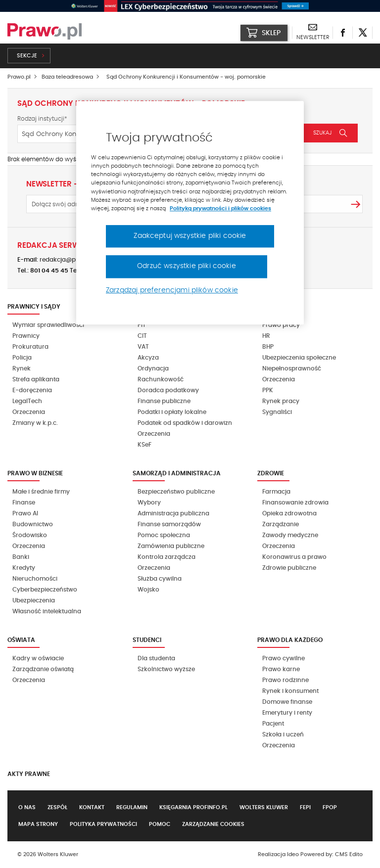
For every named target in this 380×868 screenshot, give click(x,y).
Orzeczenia (29, 412)
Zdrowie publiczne (289, 568)
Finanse (24, 503)
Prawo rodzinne (285, 680)
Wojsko (148, 590)
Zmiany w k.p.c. (35, 423)
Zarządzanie (281, 524)
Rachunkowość (161, 379)
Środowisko (30, 535)
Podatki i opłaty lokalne (172, 412)
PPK (268, 390)
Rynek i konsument (290, 691)
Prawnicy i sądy (34, 307)
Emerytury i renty (287, 713)
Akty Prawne (29, 774)
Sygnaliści (277, 412)
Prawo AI (25, 513)
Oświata (21, 640)
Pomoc (160, 824)
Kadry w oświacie (38, 658)
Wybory (149, 503)
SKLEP (263, 33)
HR (266, 336)
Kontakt (92, 807)
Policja (22, 358)
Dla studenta (156, 658)
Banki (21, 557)
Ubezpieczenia (34, 600)
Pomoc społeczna (164, 535)
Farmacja (276, 492)
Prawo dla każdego (290, 640)
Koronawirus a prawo (294, 557)
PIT (142, 325)
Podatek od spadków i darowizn (185, 423)
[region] (190, 213)
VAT (143, 347)
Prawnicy (26, 336)
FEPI (305, 807)
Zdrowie (271, 473)
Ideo (293, 854)
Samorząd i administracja (177, 473)
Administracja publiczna (173, 513)
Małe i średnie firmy (41, 492)
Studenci (147, 640)
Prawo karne (281, 669)
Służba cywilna (160, 579)
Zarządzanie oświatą (43, 669)
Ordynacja (153, 368)
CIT (142, 336)
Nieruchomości (35, 579)
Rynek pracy (281, 401)
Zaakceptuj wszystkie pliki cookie (190, 236)
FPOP (330, 807)
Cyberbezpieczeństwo (45, 590)
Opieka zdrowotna (289, 513)
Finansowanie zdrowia (295, 503)
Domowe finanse (287, 702)
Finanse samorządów (169, 524)
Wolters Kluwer (264, 807)
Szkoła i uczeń (283, 734)
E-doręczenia (32, 390)
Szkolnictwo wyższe (166, 669)
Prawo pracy (281, 325)
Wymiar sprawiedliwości (48, 325)
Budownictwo (33, 524)
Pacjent (273, 724)
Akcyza (148, 358)
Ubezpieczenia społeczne (299, 358)
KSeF (144, 445)
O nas (27, 807)
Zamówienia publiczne (171, 546)
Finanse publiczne (164, 401)
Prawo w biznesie (35, 473)
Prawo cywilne (284, 658)
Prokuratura (30, 347)
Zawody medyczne (290, 535)
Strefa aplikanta (36, 379)
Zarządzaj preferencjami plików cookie (172, 290)
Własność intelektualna (47, 611)
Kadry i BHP (276, 307)
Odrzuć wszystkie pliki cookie (187, 267)
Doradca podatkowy (168, 390)
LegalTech (27, 401)
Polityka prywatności (103, 824)
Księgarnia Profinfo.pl (193, 807)
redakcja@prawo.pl (69, 260)
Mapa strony (38, 824)
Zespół (57, 807)
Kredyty (24, 568)
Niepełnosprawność (292, 368)
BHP (268, 347)
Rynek (22, 368)
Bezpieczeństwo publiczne (176, 492)
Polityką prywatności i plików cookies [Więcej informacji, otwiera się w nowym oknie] (220, 208)
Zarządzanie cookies (213, 824)
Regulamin (132, 807)
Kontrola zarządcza (166, 557)
